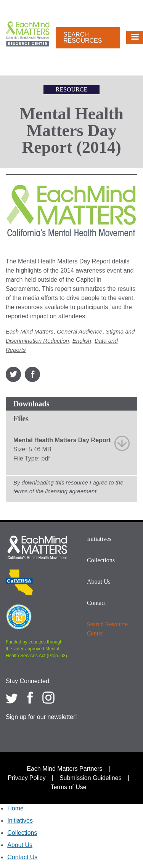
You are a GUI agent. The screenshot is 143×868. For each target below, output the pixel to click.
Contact (96, 603)
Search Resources (83, 38)
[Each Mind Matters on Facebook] (30, 698)
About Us (99, 582)
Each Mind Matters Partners (64, 769)
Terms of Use (68, 787)
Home (15, 808)
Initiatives (99, 539)
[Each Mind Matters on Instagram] (48, 698)
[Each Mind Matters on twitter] (12, 698)
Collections (101, 560)
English (82, 341)
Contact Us (22, 857)
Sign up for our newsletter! (41, 717)
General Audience (80, 331)
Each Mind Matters (30, 331)
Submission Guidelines (91, 778)
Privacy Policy (27, 778)
